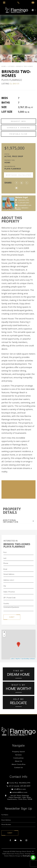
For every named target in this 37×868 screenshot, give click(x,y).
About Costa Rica (18, 764)
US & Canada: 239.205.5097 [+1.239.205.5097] (20, 786)
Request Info (18, 121)
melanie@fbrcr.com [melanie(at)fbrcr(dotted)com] (20, 792)
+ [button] (4, 632)
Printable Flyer (18, 134)
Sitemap (28, 854)
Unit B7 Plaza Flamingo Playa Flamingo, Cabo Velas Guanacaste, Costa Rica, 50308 (20, 798)
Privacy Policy (19, 854)
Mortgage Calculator (18, 175)
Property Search (18, 752)
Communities (18, 758)
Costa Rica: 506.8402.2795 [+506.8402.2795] (20, 783)
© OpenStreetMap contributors (28, 659)
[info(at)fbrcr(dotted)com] (33, 3)
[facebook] (10, 840)
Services (18, 755)
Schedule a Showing (19, 128)
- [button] (4, 635)
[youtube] (15, 840)
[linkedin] (21, 840)
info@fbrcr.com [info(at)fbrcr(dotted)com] (20, 789)
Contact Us (19, 768)
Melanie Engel (30, 197)
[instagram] (26, 840)
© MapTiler (17, 659)
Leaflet (12, 659)
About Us (19, 761)
